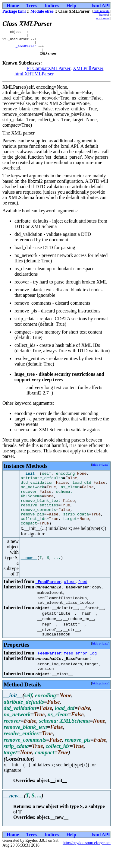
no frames (103, 18)
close (70, 597)
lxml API (101, 6)
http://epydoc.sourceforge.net (87, 861)
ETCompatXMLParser (49, 73)
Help (71, 6)
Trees (32, 6)
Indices (52, 6)
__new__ (29, 573)
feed (83, 597)
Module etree (42, 11)
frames (103, 14)
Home (13, 6)
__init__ (30, 478)
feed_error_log (80, 670)
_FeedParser (26, 49)
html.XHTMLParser (34, 78)
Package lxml (14, 11)
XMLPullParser (88, 73)
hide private (101, 11)
